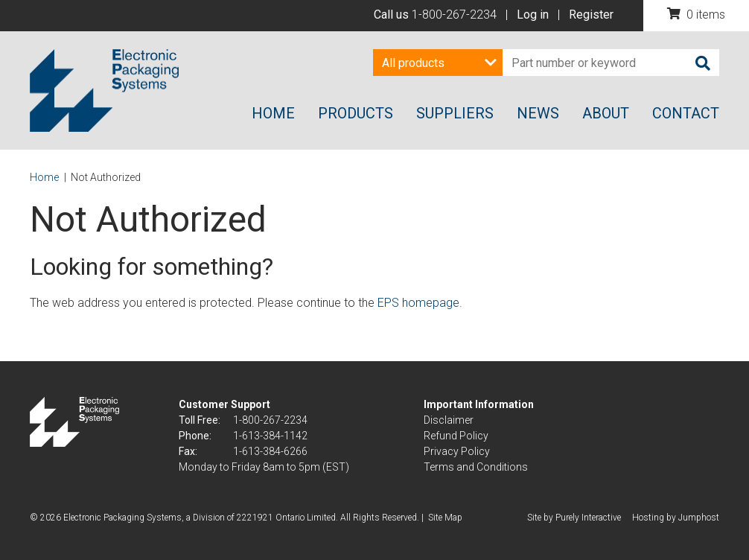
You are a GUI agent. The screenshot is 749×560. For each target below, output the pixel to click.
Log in (533, 15)
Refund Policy (456, 436)
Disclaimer (449, 420)
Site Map (445, 518)
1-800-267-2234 (454, 15)
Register (591, 15)
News (538, 113)
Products (356, 113)
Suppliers (455, 113)
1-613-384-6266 (270, 451)
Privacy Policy (457, 451)
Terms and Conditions (476, 467)
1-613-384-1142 (270, 436)
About (606, 113)
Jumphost (699, 518)
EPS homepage (418, 303)
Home (273, 113)
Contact (686, 113)
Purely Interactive (588, 518)
